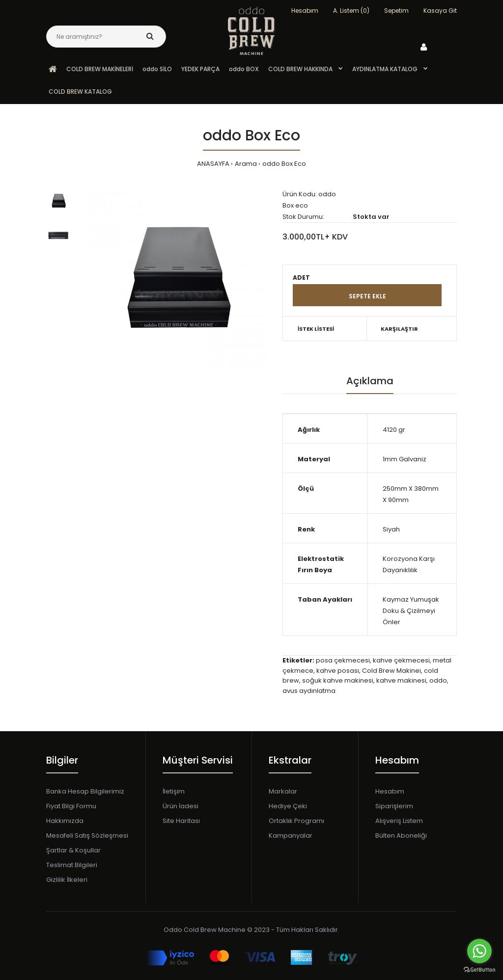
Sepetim (396, 11)
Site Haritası (181, 821)
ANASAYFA (213, 164)
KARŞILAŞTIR (399, 329)
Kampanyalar (291, 835)
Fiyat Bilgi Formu (71, 806)
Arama (246, 164)
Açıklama (370, 381)
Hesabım (390, 791)
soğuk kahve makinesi (338, 680)
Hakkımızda (65, 821)
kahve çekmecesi (401, 660)
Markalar (283, 791)
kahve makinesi (401, 680)
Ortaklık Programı (296, 821)
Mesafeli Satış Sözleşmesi (87, 835)
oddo (438, 680)
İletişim (174, 791)
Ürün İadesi (181, 806)
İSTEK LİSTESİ (316, 329)
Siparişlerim (394, 806)
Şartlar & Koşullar (73, 850)
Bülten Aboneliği (401, 835)
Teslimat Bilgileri (72, 865)
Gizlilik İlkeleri (67, 880)
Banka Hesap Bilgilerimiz (85, 791)
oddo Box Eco (284, 164)
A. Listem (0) (351, 11)
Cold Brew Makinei (391, 671)
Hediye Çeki (288, 806)
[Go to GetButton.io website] (479, 970)
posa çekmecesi (343, 660)
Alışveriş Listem (399, 821)
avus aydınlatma (309, 691)
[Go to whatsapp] (479, 951)
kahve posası (338, 671)
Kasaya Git (440, 11)
